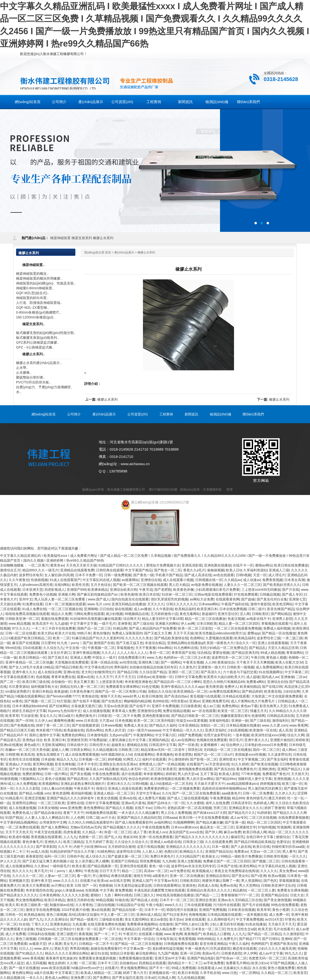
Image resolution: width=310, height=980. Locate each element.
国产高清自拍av (176, 696)
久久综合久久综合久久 (131, 842)
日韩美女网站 (80, 750)
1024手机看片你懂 (75, 910)
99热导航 (77, 769)
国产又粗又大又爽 (158, 633)
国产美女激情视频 (277, 900)
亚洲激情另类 (77, 740)
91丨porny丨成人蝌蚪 (66, 871)
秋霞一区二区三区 (118, 832)
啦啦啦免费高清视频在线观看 (27, 614)
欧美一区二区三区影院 (195, 628)
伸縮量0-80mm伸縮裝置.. (35, 288)
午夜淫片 (130, 934)
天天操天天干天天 (282, 924)
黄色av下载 (249, 706)
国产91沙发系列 (175, 915)
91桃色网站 (106, 851)
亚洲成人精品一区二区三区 (114, 793)
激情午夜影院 (261, 604)
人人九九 (70, 837)
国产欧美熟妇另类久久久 (282, 585)
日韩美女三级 (193, 842)
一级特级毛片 (60, 866)
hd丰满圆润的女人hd (117, 754)
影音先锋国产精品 (281, 609)
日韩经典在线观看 (110, 570)
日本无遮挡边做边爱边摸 (133, 885)
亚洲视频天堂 (19, 881)
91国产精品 (14, 818)
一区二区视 (87, 963)
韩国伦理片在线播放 (182, 910)
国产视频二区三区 (266, 861)
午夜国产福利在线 (235, 604)
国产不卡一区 (159, 968)
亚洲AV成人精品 (149, 915)
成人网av (289, 750)
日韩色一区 (14, 915)
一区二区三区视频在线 (65, 609)
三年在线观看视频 (198, 905)
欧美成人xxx (158, 832)
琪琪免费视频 (150, 861)
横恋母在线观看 (245, 948)
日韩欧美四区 (190, 881)
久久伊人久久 (285, 793)
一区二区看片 (38, 565)
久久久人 (108, 653)
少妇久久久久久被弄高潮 (277, 948)
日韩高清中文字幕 (163, 745)
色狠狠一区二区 (90, 837)
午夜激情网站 (143, 735)
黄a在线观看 (101, 910)
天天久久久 (156, 604)
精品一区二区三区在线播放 (205, 619)
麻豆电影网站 (146, 953)
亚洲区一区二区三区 (184, 672)
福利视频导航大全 (44, 687)
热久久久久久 (22, 871)
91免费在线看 (33, 604)
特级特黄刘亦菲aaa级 (288, 847)
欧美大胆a (45, 633)
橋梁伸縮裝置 (60, 238)
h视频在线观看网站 (30, 696)
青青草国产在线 (183, 653)
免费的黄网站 (33, 774)
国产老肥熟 (163, 590)
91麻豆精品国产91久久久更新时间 (98, 638)
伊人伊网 (250, 953)
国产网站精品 (281, 614)
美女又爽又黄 (84, 682)
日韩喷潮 (12, 754)
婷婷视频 (114, 759)
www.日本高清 (87, 721)
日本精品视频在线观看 (224, 915)
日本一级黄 (220, 847)
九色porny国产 (120, 735)
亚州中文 (26, 599)
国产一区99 (24, 721)
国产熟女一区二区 (168, 570)
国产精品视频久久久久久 (122, 827)
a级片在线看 (44, 973)
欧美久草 (12, 905)
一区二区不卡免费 (127, 716)
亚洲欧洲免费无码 (215, 701)
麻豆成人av (94, 769)
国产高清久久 (211, 672)
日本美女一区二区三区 (208, 929)
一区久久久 (298, 856)
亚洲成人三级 (279, 570)
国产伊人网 (213, 832)
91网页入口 (132, 759)
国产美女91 (240, 876)
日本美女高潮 (294, 580)
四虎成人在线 (208, 885)
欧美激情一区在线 (263, 730)
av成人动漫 (39, 851)
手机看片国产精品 (169, 575)
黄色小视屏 (281, 910)
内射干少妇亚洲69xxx (90, 847)
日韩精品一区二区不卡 (96, 944)
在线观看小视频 (150, 934)
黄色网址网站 (22, 973)
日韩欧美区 (260, 614)
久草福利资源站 (255, 570)
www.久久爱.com (275, 725)
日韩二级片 (257, 609)
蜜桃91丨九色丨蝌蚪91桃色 (111, 895)
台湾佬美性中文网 (53, 822)
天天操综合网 (10, 604)
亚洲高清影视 (192, 565)
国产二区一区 (10, 682)
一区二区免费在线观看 (22, 827)
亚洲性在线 (75, 803)
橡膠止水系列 (103, 238)
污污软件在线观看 (227, 905)
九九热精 (169, 861)
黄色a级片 (32, 745)
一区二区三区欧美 (51, 803)
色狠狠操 (106, 885)
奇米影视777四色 (49, 730)
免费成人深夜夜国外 (127, 633)
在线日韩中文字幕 (260, 837)
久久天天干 (104, 677)
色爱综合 (283, 842)
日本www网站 (209, 604)
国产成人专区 (292, 594)
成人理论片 (277, 575)
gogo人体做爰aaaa (69, 890)
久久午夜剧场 (163, 609)
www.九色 (154, 657)
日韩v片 (159, 808)
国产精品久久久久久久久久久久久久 (202, 837)
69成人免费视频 (184, 968)
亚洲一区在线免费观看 (156, 837)
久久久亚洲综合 (56, 919)
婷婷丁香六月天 (135, 973)
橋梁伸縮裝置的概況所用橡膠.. (39, 278)
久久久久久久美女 (139, 638)
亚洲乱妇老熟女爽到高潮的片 (83, 784)
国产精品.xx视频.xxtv (35, 793)
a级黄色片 (160, 876)
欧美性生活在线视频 (24, 759)
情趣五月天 (259, 711)
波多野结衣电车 (31, 575)
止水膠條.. (24, 373)
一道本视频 (241, 735)
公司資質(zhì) (138, 414)
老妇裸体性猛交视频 (168, 948)
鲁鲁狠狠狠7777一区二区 (240, 895)
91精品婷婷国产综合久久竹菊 (73, 851)
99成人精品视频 (272, 653)
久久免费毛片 (227, 939)
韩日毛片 (236, 740)
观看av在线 (86, 677)
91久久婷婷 (240, 764)
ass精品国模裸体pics (242, 784)
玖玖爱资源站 (19, 687)
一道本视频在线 (255, 915)
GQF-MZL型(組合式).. (33, 293)
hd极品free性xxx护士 (87, 968)
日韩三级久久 (144, 895)
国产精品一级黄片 (84, 919)
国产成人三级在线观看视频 (188, 798)
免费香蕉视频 (272, 580)
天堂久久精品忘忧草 (283, 648)
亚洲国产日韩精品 (124, 861)
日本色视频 (123, 721)
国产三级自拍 (143, 624)
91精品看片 (14, 798)
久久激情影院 (293, 934)
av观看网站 (130, 580)
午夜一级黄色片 (197, 948)
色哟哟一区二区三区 (53, 769)
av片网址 (58, 885)
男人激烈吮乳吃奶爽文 (265, 788)
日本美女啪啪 (48, 808)
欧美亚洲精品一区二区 (190, 691)
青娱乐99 (130, 837)
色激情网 (258, 716)
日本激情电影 (97, 735)
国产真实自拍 (224, 769)
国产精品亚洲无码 (245, 653)
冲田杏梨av (179, 701)
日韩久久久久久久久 (181, 604)
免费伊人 (231, 687)
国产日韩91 (271, 939)
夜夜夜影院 (34, 856)
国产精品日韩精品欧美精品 (254, 842)
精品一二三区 (132, 871)
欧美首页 (300, 973)
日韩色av (144, 677)
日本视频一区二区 (92, 759)
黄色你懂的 (101, 633)
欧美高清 (27, 754)
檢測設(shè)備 (220, 414)
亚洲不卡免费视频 (165, 706)
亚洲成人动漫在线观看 (125, 788)
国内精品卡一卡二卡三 (185, 963)
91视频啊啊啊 (184, 822)
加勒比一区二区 (212, 725)
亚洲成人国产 (142, 881)
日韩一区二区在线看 (21, 633)
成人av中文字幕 (271, 953)
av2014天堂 (274, 919)
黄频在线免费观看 (55, 619)
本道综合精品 (155, 643)
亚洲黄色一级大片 (211, 667)
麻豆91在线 (99, 953)
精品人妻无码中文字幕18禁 (163, 619)
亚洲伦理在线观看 (133, 866)
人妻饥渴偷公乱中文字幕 (128, 740)
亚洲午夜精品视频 (86, 653)
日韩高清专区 (241, 803)
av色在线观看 (224, 575)
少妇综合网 (291, 691)
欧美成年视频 (19, 837)
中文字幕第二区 (296, 672)
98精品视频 (104, 900)
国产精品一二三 (207, 895)
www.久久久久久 (66, 881)
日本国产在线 (227, 866)
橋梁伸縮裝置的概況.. (32, 274)
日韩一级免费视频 (118, 575)
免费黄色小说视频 (43, 594)
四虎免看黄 (72, 832)
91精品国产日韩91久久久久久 (121, 565)
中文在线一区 (76, 648)
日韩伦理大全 (99, 745)
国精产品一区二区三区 (94, 628)
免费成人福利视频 (277, 628)
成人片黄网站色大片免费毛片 (253, 701)
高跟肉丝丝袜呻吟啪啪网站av (224, 788)
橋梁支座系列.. (33, 324)
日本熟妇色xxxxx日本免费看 (266, 745)
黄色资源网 (61, 793)
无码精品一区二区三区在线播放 (227, 750)
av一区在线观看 (204, 711)
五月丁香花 (209, 774)
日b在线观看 (32, 648)
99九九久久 (293, 953)
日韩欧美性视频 (275, 856)
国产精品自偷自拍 (48, 813)
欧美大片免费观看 (36, 885)
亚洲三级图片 (67, 934)
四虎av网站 (94, 730)
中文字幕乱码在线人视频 (101, 580)
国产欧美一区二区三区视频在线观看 (140, 585)
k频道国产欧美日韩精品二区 (30, 638)
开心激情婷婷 (178, 759)
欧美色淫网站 (283, 604)
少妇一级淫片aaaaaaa (144, 730)
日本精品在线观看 (236, 696)
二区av (301, 677)
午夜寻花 (146, 590)
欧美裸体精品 (98, 590)
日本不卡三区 (108, 963)
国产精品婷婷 (252, 691)
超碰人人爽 (60, 750)
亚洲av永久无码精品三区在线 (240, 900)
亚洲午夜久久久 (24, 672)
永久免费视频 (26, 784)
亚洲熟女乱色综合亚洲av (118, 764)
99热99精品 (206, 939)
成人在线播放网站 (19, 866)
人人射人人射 (152, 851)
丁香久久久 (40, 924)
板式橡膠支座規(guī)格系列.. (37, 338)
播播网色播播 (64, 721)
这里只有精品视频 (150, 847)
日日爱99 (48, 643)
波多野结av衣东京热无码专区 (193, 866)
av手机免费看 (214, 963)
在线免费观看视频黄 (294, 818)
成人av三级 (211, 706)
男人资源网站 (251, 881)
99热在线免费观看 (285, 905)
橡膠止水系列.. (33, 354)
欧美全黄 (79, 866)
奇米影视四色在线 (39, 890)
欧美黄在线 (273, 691)
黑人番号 (289, 851)
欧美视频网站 (49, 784)
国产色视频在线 (22, 725)
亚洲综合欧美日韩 (123, 590)
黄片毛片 (41, 871)
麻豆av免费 (232, 832)
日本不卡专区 (87, 764)
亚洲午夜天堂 (41, 881)
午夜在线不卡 (84, 788)
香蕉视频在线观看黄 (46, 837)
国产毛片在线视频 (256, 905)
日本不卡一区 (155, 910)
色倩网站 (197, 638)
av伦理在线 (128, 662)
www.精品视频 (20, 624)
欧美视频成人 (202, 871)
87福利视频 (267, 827)
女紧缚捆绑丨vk (212, 745)
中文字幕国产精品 (139, 570)
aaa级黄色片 (231, 793)
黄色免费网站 (94, 808)
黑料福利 (121, 667)
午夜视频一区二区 (101, 648)
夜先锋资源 (214, 687)
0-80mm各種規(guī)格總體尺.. (39, 312)
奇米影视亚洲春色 (138, 682)
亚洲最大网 (66, 594)
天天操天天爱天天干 (209, 784)
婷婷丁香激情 (275, 808)
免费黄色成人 (22, 813)
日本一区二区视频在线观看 (65, 604)
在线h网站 (62, 585)
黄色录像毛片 (33, 842)
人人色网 (77, 818)
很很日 (101, 788)
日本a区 (150, 978)
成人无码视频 (36, 963)
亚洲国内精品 (159, 740)
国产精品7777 (249, 939)
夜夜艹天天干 (73, 813)
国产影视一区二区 (204, 759)
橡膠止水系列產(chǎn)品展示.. (39, 363)
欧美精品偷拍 (34, 915)
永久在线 (259, 968)
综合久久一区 (246, 643)
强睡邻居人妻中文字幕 (255, 779)
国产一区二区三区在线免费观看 (196, 793)
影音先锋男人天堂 (273, 706)
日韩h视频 (244, 575)
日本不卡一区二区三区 (177, 900)
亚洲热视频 (282, 779)
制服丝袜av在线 (62, 905)
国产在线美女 (112, 701)
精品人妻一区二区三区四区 (239, 624)
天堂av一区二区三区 (265, 851)
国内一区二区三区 (266, 750)
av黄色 (17, 701)
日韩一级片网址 (56, 774)
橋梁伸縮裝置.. (33, 265)
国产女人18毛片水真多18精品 (31, 667)
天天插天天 (300, 774)
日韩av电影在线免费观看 (213, 594)
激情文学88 (142, 876)
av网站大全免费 (202, 599)
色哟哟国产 (260, 944)
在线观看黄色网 (228, 599)
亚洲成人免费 (80, 657)
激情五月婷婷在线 (80, 900)
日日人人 (26, 948)
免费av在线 (228, 885)
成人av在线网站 (183, 740)
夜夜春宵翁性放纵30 (61, 958)
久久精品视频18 (105, 750)
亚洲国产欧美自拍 (283, 944)
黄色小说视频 (55, 779)
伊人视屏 (55, 944)
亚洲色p (28, 740)
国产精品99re (226, 779)
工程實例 (166, 414)
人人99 (210, 662)
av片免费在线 (180, 871)
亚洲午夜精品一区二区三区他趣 (29, 662)
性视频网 (284, 827)
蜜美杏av (57, 565)
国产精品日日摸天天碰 (17, 730)
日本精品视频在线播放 (243, 725)
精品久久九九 (67, 759)
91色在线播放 (256, 924)
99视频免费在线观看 (101, 813)
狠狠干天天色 (111, 696)
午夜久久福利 (239, 944)
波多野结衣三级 (269, 638)
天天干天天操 (183, 633)
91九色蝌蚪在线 (186, 648)
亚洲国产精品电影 (201, 958)
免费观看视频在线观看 (136, 958)
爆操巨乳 (237, 837)
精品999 (238, 798)
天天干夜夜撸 (146, 648)
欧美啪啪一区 (163, 677)
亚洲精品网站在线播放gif (186, 643)
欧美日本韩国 (188, 973)
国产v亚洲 (258, 876)
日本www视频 (111, 725)
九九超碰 (61, 624)
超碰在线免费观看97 (106, 948)
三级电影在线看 (111, 919)
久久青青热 (84, 905)
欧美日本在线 (149, 594)
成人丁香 (140, 832)
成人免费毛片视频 (152, 798)
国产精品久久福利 (163, 725)
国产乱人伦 (113, 837)
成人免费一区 (279, 915)
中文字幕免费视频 (250, 919)
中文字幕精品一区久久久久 (183, 730)
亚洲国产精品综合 (219, 851)
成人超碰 (253, 677)
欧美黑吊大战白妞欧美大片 (224, 677)
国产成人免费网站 (55, 827)
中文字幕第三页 (67, 973)
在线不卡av (143, 808)
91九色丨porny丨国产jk (74, 643)
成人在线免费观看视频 (82, 754)
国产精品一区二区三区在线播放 (138, 944)
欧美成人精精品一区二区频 (101, 973)
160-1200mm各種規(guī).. (36, 317)
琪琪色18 (195, 750)
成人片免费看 (16, 934)
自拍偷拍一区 (61, 682)
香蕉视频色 (165, 754)
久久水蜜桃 (195, 803)
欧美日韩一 (188, 818)
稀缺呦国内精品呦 (137, 701)
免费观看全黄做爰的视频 (98, 958)
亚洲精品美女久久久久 (246, 808)
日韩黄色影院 (231, 953)
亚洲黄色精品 (60, 924)
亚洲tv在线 (71, 672)
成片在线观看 (131, 774)
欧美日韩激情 (152, 696)
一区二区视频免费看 (185, 788)
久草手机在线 (210, 973)
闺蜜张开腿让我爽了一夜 (221, 881)
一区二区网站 (249, 973)
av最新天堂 (38, 944)
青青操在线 (90, 696)
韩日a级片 (66, 716)
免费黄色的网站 (73, 735)
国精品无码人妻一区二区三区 (82, 687)
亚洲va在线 (128, 798)
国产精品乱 (257, 648)
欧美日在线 (261, 847)
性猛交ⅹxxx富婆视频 (192, 721)
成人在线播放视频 (96, 711)
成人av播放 (142, 609)
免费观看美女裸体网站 (123, 687)
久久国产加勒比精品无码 (108, 779)
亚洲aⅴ (195, 701)
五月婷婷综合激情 (122, 847)
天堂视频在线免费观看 (72, 662)
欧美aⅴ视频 (277, 876)
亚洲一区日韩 (190, 953)
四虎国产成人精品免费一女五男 (166, 929)
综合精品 (204, 653)
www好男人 (131, 696)
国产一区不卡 (109, 929)
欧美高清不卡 (42, 624)
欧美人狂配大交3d (289, 662)
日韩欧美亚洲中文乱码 (278, 885)
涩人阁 (245, 614)
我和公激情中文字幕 (44, 735)
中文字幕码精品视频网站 (19, 822)
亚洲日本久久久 (119, 784)
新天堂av (176, 919)
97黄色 (290, 919)
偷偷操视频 (216, 570)
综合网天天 (132, 619)
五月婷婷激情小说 (164, 614)
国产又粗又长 (58, 657)
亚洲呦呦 (91, 609)
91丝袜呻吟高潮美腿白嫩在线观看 (96, 619)
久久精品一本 (92, 832)
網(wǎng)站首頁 (28, 102)
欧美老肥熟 (183, 754)
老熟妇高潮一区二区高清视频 (189, 808)
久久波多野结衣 (279, 754)
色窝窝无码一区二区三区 (267, 958)
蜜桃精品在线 (137, 745)
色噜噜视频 (197, 915)
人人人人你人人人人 (132, 653)
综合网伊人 (234, 745)
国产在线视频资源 (85, 725)
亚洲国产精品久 (289, 769)
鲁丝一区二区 (160, 653)
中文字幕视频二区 (251, 759)
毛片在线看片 (284, 929)
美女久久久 (48, 716)
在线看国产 (195, 764)
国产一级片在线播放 (24, 968)
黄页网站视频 (43, 764)
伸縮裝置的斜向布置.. (32, 298)
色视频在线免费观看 (212, 740)
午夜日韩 (258, 657)
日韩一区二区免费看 (258, 793)
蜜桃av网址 (264, 565)
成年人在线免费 (217, 803)
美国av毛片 (211, 953)
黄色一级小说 (159, 866)
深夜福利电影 (219, 721)
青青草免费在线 (63, 677)
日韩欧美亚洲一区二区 (22, 619)
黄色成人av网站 (57, 978)
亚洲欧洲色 (267, 769)
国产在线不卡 (139, 706)
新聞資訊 (191, 414)
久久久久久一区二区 (27, 876)
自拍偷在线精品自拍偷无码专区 (153, 667)
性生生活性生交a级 (242, 929)
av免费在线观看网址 (225, 691)
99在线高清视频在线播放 (175, 895)
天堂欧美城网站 (53, 745)
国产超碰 (248, 599)
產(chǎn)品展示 (124, 252)
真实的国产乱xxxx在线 (186, 832)
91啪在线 (122, 900)
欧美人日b (234, 570)
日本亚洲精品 (188, 725)
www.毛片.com (98, 604)
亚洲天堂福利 (215, 730)
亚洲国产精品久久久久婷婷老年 (71, 798)
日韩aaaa (170, 818)
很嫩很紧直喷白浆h (235, 716)
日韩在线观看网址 (167, 885)
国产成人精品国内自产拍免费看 (153, 628)
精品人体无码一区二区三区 (141, 769)
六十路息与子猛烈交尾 (240, 672)
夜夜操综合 (226, 662)
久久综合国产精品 (153, 672)
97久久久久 (21, 628)
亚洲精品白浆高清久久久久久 (209, 890)
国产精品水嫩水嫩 (209, 822)
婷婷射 (171, 774)
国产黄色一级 (143, 575)
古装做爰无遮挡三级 (86, 706)
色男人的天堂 (115, 730)
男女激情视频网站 (29, 900)
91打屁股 (64, 701)
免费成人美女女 (136, 725)
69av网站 (165, 648)
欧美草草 (12, 716)
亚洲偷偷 (287, 677)
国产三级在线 (260, 721)
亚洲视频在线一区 (162, 973)
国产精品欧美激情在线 (171, 638)
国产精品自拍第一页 (127, 910)
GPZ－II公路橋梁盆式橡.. (35, 347)
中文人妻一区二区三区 (117, 915)
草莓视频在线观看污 (277, 624)
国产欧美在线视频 (264, 764)
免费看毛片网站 (238, 963)
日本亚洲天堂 (33, 590)
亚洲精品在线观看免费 (77, 570)
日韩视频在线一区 (209, 580)
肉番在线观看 (121, 876)
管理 (229, 490)
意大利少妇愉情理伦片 (98, 672)
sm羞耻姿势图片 (18, 691)
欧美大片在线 (65, 633)
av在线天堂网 (120, 881)
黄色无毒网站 (190, 614)
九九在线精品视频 (191, 978)
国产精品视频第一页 (103, 866)
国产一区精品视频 (171, 764)
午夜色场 (91, 871)
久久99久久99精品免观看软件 (91, 822)
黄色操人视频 (276, 657)
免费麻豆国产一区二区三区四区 (227, 861)
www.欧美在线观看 (55, 968)
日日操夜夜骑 (191, 706)
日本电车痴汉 (166, 939)
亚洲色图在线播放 (218, 565)
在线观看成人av (209, 968)
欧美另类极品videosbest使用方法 (220, 633)
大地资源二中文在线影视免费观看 (277, 696)
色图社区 (171, 851)
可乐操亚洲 (29, 716)
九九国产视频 (168, 953)
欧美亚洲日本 (207, 609)
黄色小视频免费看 (281, 968)
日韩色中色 (75, 856)
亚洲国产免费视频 (212, 910)
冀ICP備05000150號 (163, 490)
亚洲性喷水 (228, 759)
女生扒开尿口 (60, 653)
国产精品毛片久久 (242, 813)
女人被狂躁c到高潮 (59, 575)
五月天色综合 (101, 585)
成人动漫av (252, 580)
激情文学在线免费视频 (43, 910)
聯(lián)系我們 (253, 414)
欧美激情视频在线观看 (168, 779)
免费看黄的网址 (156, 788)
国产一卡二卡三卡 (108, 934)
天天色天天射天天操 (81, 565)
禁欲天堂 (61, 948)
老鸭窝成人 (147, 764)
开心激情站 (101, 876)
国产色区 (270, 881)
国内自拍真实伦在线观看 (130, 599)
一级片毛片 (107, 624)
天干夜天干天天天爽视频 (255, 662)
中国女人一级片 (104, 657)
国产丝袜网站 (59, 706)
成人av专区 (239, 818)
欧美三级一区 (292, 784)
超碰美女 (118, 745)
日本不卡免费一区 (89, 575)
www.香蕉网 (298, 725)
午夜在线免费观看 (106, 774)
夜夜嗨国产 (193, 934)
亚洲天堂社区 (228, 614)
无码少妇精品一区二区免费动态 (223, 648)
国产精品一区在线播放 (279, 633)
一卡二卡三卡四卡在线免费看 (53, 628)
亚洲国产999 (76, 590)
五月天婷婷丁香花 (99, 842)
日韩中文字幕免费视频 (102, 803)
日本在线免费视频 (233, 609)
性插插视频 (39, 580)
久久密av (41, 866)
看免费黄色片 (246, 769)
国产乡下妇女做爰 (22, 769)
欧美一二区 (61, 638)
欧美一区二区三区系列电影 (154, 721)
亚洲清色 (189, 885)
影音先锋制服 (65, 764)
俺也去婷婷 (56, 963)
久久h (166, 793)
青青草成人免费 (123, 711)
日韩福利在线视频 (41, 934)
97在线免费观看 (246, 594)
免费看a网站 (256, 682)
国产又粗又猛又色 (130, 643)
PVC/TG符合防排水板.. (33, 382)
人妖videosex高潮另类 (36, 585)
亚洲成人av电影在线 (166, 842)
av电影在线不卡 (258, 619)
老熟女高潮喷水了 (50, 754)
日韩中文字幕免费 (188, 677)
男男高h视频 (79, 948)
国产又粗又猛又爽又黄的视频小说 (48, 861)
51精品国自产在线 (130, 905)
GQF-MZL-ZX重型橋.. (32, 308)
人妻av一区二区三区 (60, 876)
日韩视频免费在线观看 (181, 944)
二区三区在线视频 (263, 818)
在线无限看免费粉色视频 (106, 924)
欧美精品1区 (131, 929)
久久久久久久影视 (75, 895)
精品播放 (112, 769)
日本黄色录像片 (82, 691)
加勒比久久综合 (160, 691)
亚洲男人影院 (282, 619)
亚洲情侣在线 (151, 580)
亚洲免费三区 (81, 978)
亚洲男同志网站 (24, 803)
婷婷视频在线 (270, 784)
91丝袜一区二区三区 (177, 594)
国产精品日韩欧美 (69, 667)
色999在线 (160, 701)
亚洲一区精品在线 (104, 662)
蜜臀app (254, 633)
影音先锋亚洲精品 (213, 944)
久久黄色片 (188, 667)
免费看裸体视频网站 (142, 924)
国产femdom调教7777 (63, 696)
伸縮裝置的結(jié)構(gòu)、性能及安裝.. (46, 283)
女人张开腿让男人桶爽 (92, 861)
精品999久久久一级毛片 (40, 570)
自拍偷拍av (128, 963)
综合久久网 (296, 735)
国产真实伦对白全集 (272, 599)
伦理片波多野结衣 (217, 735)
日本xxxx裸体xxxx (185, 827)
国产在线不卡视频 (86, 701)
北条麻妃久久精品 (237, 968)
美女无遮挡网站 (137, 919)
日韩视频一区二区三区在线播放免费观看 (69, 939)
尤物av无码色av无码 (86, 827)
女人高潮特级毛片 (220, 919)
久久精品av (233, 580)
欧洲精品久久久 (191, 851)
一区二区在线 (112, 939)
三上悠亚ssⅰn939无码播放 (261, 590)
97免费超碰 (98, 740)
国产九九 (36, 919)
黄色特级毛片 (256, 798)
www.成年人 (43, 948)
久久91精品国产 (188, 856)
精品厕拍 (239, 890)
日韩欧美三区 (129, 750)
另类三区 (220, 808)
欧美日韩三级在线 (36, 682)
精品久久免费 (61, 614)
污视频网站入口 (31, 779)
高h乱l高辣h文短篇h (83, 915)
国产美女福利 (277, 759)
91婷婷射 (264, 813)
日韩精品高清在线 (280, 716)
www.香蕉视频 (33, 958)
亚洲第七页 (297, 599)
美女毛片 (70, 944)
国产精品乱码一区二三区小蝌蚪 (177, 682)
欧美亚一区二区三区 (233, 711)
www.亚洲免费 (71, 808)
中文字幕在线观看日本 (17, 677)
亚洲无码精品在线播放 (129, 604)
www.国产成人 (99, 599)
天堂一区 (260, 575)
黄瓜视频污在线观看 (205, 696)
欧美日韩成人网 (255, 832)
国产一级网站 (171, 662)
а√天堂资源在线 (217, 764)
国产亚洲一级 (235, 822)
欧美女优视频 (107, 798)
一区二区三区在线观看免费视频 (238, 628)
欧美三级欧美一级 (34, 905)
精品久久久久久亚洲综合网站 (67, 953)
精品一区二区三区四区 (264, 822)
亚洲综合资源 (205, 900)
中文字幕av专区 (166, 881)
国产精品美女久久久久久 (19, 895)
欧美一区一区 (87, 929)
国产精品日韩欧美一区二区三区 (195, 716)
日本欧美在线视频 (241, 910)
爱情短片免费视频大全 (163, 565)
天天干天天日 (125, 677)
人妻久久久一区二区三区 (242, 585)
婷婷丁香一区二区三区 (53, 725)
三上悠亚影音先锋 (109, 682)
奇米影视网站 (154, 774)
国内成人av (270, 677)
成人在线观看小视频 (178, 580)
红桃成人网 (167, 978)
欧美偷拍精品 (250, 687)
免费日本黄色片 (162, 856)
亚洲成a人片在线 (18, 764)
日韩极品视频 (270, 594)
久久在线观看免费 (219, 842)
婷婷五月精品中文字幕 (29, 711)
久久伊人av (43, 721)
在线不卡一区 (243, 565)
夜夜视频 (85, 934)
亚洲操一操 (240, 721)
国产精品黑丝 (77, 779)
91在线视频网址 (271, 672)
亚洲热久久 (53, 842)
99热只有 (84, 633)
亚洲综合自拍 (277, 682)
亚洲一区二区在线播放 (187, 876)
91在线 (24, 924)
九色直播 (79, 924)
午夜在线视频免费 (155, 827)
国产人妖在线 (241, 847)
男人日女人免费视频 (176, 813)
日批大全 (297, 895)
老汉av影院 (159, 919)
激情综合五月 (10, 570)
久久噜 (72, 963)
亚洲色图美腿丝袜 (156, 716)
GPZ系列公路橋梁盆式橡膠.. (37, 342)
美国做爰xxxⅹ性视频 (250, 754)
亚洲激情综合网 (149, 711)
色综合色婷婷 (139, 779)
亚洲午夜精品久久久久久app (182, 687)
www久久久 (173, 905)
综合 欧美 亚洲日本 (51, 740)
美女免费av (288, 871)
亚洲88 (286, 939)
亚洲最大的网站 (167, 624)
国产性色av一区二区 (231, 958)
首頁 (108, 252)
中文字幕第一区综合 (139, 939)
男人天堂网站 (249, 885)
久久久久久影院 (27, 788)
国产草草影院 (46, 847)
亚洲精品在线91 (218, 876)
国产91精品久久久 (29, 953)
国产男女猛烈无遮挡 (127, 978)
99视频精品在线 (137, 614)
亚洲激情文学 (246, 827)
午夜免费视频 (220, 798)
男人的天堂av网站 (200, 779)
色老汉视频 (236, 619)
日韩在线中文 (77, 745)
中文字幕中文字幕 (83, 624)
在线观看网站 (144, 754)
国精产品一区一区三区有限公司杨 (121, 691)
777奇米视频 (251, 774)
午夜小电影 (154, 905)
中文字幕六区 (165, 735)
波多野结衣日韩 (128, 851)
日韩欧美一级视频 (240, 667)
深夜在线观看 (195, 919)
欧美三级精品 (73, 842)
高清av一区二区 (156, 871)
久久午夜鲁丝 (19, 580)
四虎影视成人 (55, 590)
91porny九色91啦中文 (64, 711)
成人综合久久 (96, 856)
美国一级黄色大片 (220, 643)
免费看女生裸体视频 (292, 890)
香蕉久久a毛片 (194, 570)
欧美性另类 (80, 585)
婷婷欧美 (302, 740)
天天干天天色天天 (19, 832)
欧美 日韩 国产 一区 (82, 885)
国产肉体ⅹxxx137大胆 (210, 813)
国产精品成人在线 (144, 900)
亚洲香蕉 (124, 624)
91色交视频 (150, 687)
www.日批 (230, 973)
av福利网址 (163, 822)
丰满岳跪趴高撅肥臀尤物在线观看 (159, 890)
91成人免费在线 (34, 609)
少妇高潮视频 (237, 730)
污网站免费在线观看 (89, 614)
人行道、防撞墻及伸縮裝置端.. (39, 303)
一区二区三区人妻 (261, 890)
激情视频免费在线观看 (195, 769)
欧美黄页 (170, 769)
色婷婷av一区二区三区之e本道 (187, 657)
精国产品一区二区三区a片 (213, 754)
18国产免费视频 (190, 735)
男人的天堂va (188, 774)
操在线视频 (123, 609)
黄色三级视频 (57, 915)
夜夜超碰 (61, 691)
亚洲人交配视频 (189, 861)
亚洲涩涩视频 (35, 798)
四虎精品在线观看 (152, 963)
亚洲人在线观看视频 (273, 643)
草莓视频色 (125, 648)
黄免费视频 (123, 890)
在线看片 (112, 968)
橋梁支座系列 (82, 238)
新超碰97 (209, 614)
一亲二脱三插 (292, 638)
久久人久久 (269, 871)
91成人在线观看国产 (65, 580)
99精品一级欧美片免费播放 (241, 856)
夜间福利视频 (81, 793)
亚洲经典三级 (148, 662)
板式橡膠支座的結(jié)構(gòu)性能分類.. (46, 333)
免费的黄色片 (86, 716)
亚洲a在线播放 (11, 745)
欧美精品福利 (185, 609)
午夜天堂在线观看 (48, 832)
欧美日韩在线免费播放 (291, 565)
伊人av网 (188, 624)
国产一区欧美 (188, 745)
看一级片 (84, 876)
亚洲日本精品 (42, 691)
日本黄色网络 (49, 895)
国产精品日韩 (127, 672)
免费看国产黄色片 (276, 774)
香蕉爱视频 (187, 939)
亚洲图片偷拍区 (282, 740)
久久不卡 (65, 847)
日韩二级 (93, 818)
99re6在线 (13, 648)
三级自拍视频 (104, 905)
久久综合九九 (53, 648)
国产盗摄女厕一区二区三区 (128, 856)
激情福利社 (281, 721)
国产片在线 (291, 590)
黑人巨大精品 (179, 585)
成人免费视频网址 (269, 667)
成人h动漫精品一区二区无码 (171, 784)
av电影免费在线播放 (207, 585)
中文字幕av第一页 (137, 948)
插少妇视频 (114, 614)
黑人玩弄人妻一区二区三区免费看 (60, 599)
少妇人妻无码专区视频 (227, 924)
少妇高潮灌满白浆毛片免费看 (217, 590)
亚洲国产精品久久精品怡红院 (139, 818)
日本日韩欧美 (207, 624)
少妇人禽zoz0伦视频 (57, 788)
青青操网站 (295, 653)
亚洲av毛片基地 (133, 803)
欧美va (102, 881)
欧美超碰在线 (74, 730)
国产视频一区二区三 (40, 701)
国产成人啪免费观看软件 (134, 822)
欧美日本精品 (55, 900)
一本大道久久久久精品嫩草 (139, 813)
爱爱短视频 (221, 653)
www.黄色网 (173, 934)
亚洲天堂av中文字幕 (170, 958)
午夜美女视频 (193, 662)
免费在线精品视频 (176, 711)
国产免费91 (102, 978)
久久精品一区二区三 (276, 973)
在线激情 (166, 924)
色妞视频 (43, 677)
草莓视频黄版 (289, 881)
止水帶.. (22, 368)
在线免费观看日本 (131, 657)
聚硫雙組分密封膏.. (31, 377)
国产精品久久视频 (119, 808)
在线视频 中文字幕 (99, 890)
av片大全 (108, 818)
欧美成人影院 (229, 774)
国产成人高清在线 (198, 575)
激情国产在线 (104, 643)
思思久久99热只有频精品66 (224, 682)
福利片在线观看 (154, 759)
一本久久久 (34, 978)
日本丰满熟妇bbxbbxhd (30, 706)
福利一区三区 (55, 856)
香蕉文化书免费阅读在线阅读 (237, 871)
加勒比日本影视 (122, 953)
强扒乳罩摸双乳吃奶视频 (169, 599)
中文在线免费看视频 (213, 818)
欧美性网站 (248, 866)
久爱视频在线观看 (219, 638)
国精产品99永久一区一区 (166, 803)
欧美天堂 (265, 929)
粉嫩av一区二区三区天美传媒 (28, 750)
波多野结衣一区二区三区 (230, 657)
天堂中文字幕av (148, 793)
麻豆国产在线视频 (26, 643)
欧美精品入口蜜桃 (217, 934)
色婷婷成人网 (263, 803)
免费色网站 (230, 706)
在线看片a (88, 881)
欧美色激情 (129, 594)
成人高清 (285, 730)
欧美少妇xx (260, 963)
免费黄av (241, 851)
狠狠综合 (283, 837)
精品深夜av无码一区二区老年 (163, 750)
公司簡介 (74, 414)
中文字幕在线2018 (98, 667)
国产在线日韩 (272, 687)
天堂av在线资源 (116, 706)
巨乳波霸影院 (220, 948)
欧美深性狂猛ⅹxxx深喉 (268, 735)
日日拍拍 (106, 609)
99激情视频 (9, 779)
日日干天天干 (110, 871)
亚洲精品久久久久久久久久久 (188, 847)
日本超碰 (48, 759)
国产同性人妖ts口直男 (191, 924)
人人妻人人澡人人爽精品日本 (47, 818)
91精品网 (120, 628)
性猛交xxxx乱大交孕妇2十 (56, 929)
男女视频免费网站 (134, 968)
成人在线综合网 (49, 672)
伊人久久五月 (10, 861)
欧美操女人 (210, 856)
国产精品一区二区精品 (264, 934)
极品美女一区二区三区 (217, 827)
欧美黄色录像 (183, 590)
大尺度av (106, 721)
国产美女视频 (80, 774)
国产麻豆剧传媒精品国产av (98, 594)
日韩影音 (105, 716)
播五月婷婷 (277, 798)
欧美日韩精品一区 (33, 657)
